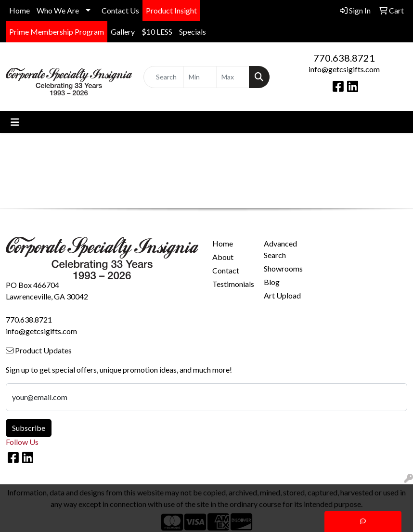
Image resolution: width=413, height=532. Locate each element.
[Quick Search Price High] (233, 77)
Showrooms (283, 268)
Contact (226, 270)
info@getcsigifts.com (344, 69)
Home (19, 10)
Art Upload (282, 295)
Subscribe (29, 428)
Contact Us (120, 10)
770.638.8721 (344, 58)
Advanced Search (280, 249)
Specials (193, 32)
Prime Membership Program (57, 32)
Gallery (123, 32)
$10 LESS (157, 32)
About (223, 257)
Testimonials (232, 284)
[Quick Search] (164, 77)
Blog (272, 282)
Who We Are (58, 10)
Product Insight (171, 10)
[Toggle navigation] (15, 122)
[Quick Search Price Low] (200, 77)
